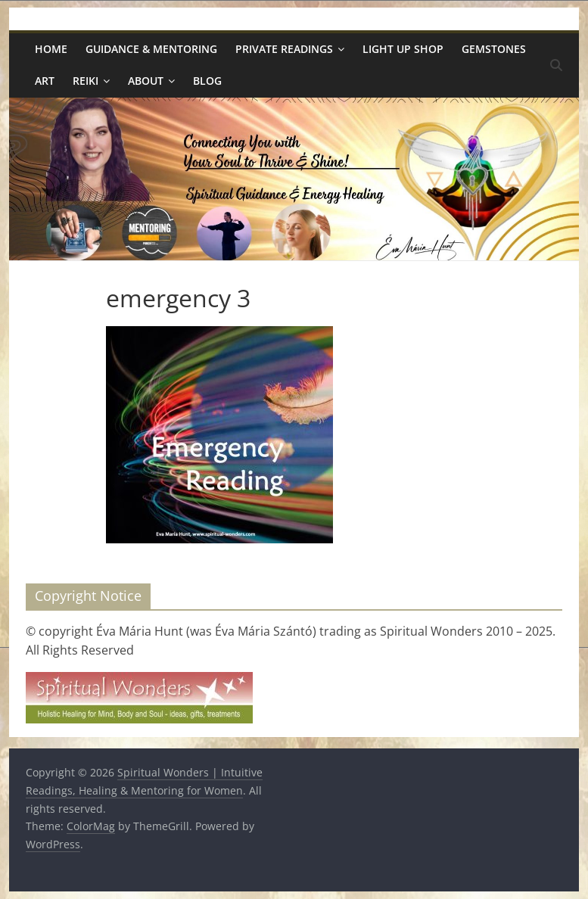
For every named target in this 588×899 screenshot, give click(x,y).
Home (51, 49)
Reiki (86, 81)
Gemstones (494, 49)
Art (45, 81)
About (146, 81)
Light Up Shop (403, 49)
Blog (207, 81)
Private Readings (284, 49)
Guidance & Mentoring (151, 49)
